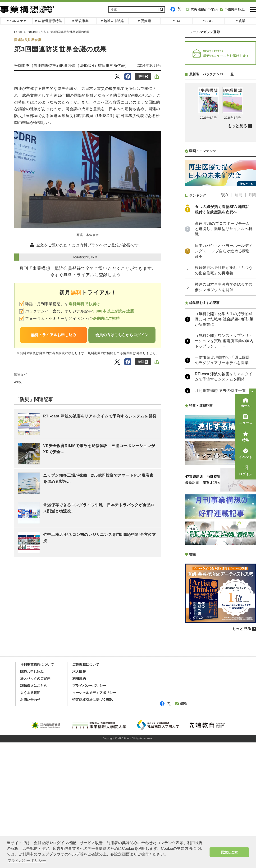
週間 (238, 195)
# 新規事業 (80, 21)
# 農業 (240, 21)
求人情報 (79, 672)
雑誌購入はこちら (34, 686)
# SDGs (208, 21)
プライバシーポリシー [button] (27, 861)
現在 (225, 195)
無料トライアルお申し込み (54, 335)
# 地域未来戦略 (112, 21)
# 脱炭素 (144, 21)
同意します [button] (229, 852)
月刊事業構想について (37, 665)
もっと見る (237, 126)
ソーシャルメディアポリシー (94, 693)
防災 (19, 382)
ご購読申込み (232, 10)
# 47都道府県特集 (48, 21)
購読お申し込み (32, 672)
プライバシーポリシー (89, 686)
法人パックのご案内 (35, 678)
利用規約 (79, 678)
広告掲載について (86, 665)
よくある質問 (30, 693)
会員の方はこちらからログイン (122, 335)
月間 (252, 195)
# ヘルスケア (16, 21)
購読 (181, 704)
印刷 (143, 76)
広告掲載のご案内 (202, 10)
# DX (177, 21)
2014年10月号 (149, 66)
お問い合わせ (30, 700)
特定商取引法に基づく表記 (92, 700)
